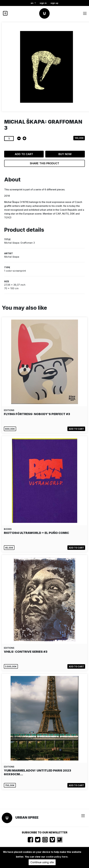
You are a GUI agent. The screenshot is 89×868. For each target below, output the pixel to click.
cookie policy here (57, 857)
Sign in (43, 3)
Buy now (65, 154)
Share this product (44, 163)
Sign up (54, 3)
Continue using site (42, 862)
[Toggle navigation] (85, 13)
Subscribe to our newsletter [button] (45, 832)
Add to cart (24, 154)
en (32, 3)
